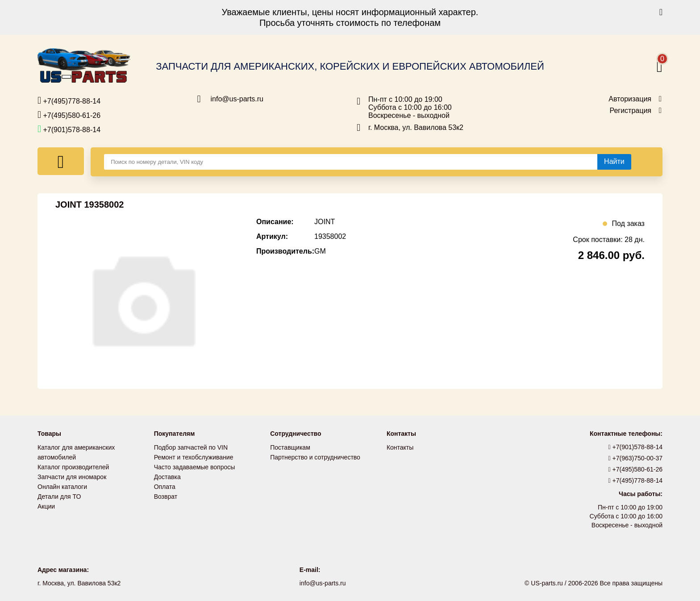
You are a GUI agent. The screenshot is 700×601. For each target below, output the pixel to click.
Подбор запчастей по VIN (191, 447)
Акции (46, 506)
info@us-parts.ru (237, 99)
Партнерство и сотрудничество (315, 457)
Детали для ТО (59, 497)
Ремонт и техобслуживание (194, 457)
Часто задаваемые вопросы (195, 467)
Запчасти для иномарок (72, 477)
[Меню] (61, 161)
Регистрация (630, 111)
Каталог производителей (73, 467)
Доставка (167, 477)
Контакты (400, 447)
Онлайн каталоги (62, 487)
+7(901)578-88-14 (69, 129)
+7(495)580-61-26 (69, 115)
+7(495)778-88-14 (69, 100)
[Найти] (614, 162)
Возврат (166, 497)
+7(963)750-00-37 (636, 458)
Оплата (165, 487)
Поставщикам (290, 447)
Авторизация (630, 99)
